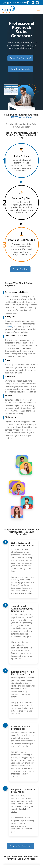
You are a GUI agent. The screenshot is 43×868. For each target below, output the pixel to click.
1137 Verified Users (21, 117)
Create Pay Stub (20, 269)
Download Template (20, 69)
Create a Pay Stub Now (20, 846)
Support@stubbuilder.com (17, 2)
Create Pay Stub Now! (20, 58)
